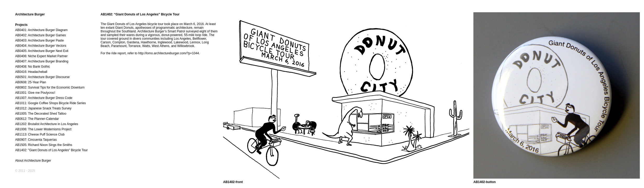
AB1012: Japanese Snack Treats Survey (43, 108)
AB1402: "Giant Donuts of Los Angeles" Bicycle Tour (51, 150)
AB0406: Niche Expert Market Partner (41, 56)
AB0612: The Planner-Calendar (37, 119)
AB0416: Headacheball (31, 72)
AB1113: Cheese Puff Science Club (40, 134)
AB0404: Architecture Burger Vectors (41, 46)
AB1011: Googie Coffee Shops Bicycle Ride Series (51, 103)
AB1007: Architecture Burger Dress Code (44, 98)
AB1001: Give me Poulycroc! (35, 93)
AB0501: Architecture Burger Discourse (42, 77)
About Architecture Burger (33, 161)
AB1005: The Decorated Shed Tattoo (41, 114)
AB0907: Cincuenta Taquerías (36, 140)
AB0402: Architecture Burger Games (40, 35)
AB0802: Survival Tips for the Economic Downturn (50, 87)
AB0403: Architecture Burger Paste (39, 40)
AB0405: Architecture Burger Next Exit (42, 51)
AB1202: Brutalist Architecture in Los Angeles (47, 124)
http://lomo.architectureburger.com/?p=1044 (169, 53)
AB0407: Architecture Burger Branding (42, 61)
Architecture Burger (30, 14)
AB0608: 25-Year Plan (31, 82)
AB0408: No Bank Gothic (33, 67)
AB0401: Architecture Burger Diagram (41, 30)
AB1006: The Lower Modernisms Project (43, 129)
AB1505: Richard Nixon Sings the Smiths (44, 145)
